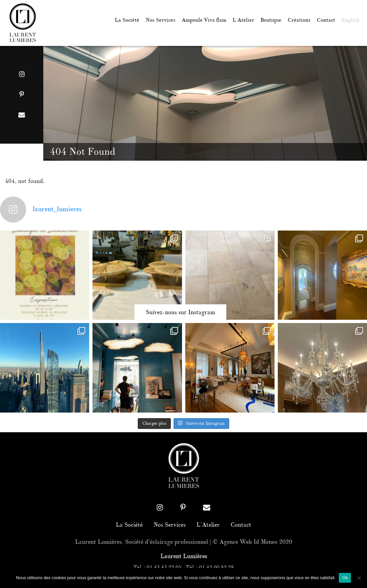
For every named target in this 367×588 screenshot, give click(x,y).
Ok (345, 578)
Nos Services (161, 20)
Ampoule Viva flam (204, 20)
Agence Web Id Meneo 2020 (256, 542)
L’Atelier (243, 20)
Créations (299, 20)
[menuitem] (350, 20)
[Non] (359, 578)
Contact (326, 20)
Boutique (271, 20)
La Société (127, 20)
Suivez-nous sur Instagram (180, 313)
